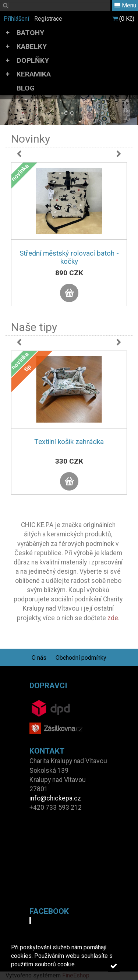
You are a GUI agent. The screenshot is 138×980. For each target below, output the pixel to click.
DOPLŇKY (33, 60)
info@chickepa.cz (55, 798)
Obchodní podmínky (81, 658)
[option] (69, 242)
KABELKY (32, 46)
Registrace (48, 19)
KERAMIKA (34, 74)
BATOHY (30, 33)
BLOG (26, 88)
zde (113, 618)
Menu (125, 5)
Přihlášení (16, 19)
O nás (39, 658)
